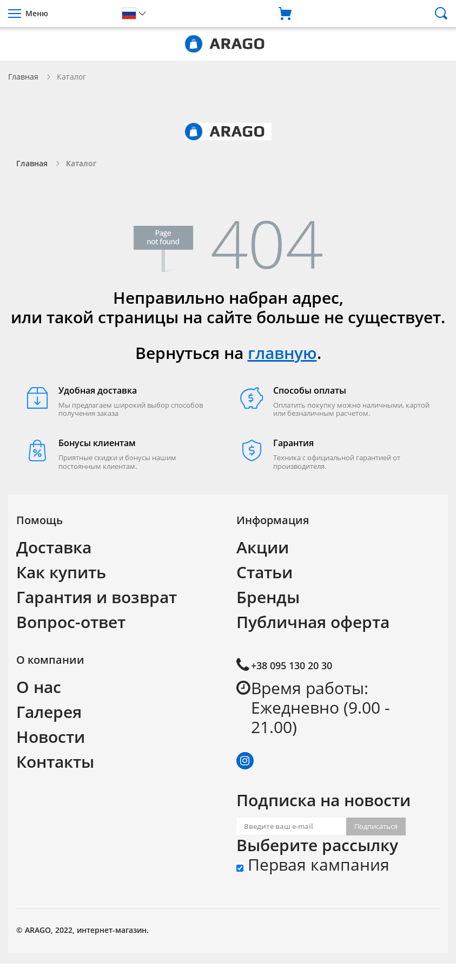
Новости (51, 737)
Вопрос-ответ (71, 622)
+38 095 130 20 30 (292, 665)
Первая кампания (313, 865)
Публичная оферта (313, 622)
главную (282, 353)
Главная (23, 77)
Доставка (54, 547)
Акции (263, 547)
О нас (39, 687)
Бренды (268, 597)
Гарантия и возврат (97, 597)
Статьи (265, 572)
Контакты (55, 762)
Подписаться (376, 826)
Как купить (61, 572)
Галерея (49, 712)
